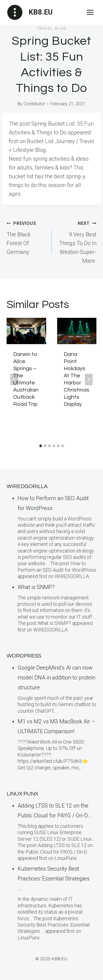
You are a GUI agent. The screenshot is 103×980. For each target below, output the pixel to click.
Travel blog (52, 29)
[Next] (89, 379)
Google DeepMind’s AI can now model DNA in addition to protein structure (56, 678)
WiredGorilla (27, 486)
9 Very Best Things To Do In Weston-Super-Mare (77, 241)
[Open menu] (90, 12)
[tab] (41, 446)
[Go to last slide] (14, 379)
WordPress (24, 656)
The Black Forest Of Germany (26, 237)
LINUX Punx (22, 794)
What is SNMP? (36, 587)
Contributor (34, 104)
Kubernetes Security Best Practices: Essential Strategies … (54, 879)
